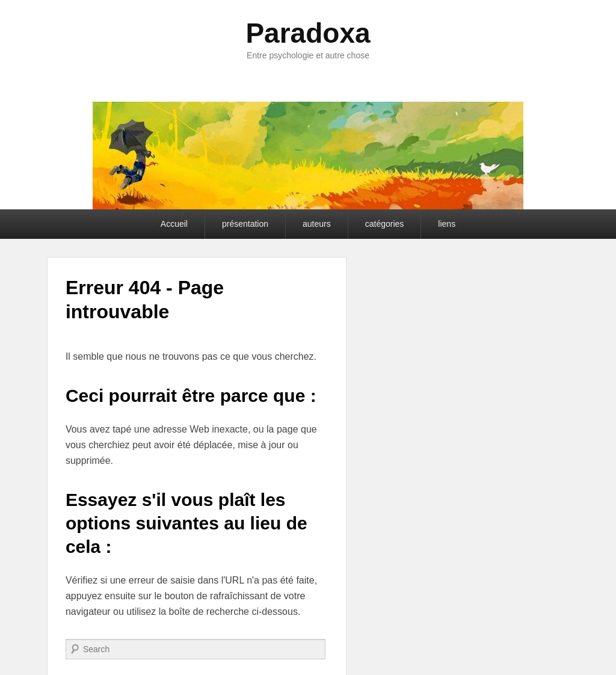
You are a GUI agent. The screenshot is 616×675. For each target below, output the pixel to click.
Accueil (174, 224)
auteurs (317, 224)
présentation (245, 224)
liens (447, 224)
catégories (385, 224)
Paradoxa (308, 33)
